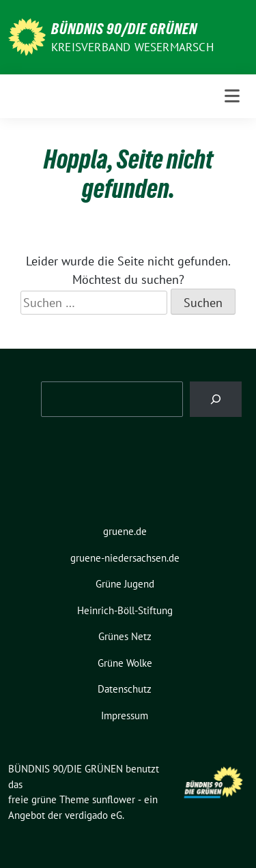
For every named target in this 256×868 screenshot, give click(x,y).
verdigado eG (94, 815)
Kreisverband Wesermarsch (132, 47)
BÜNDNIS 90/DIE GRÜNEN (124, 29)
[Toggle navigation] (232, 96)
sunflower (114, 799)
